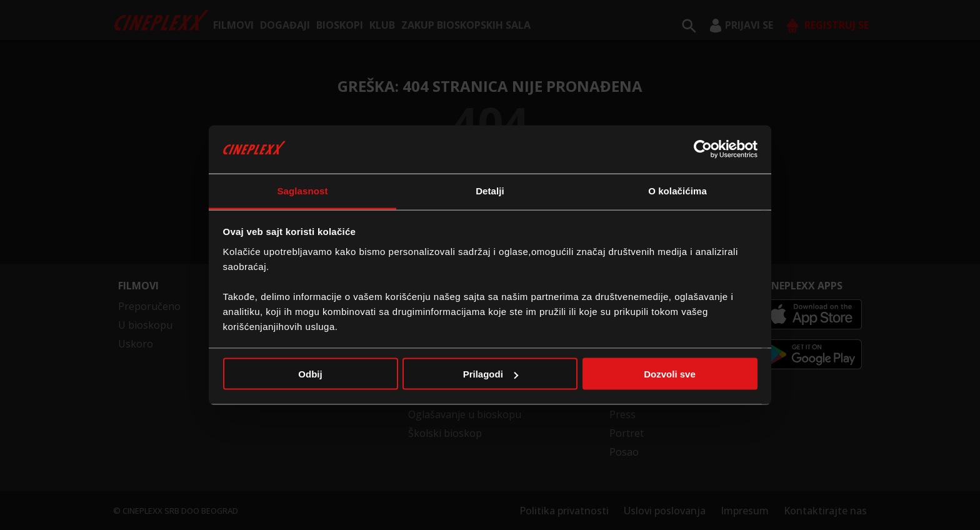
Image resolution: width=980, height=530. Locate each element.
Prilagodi (491, 374)
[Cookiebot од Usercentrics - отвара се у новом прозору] (703, 149)
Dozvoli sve (670, 374)
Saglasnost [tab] (302, 190)
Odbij (310, 374)
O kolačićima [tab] (677, 190)
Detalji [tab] (490, 190)
